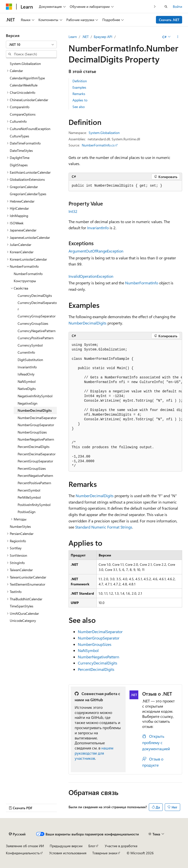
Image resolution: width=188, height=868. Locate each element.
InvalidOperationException (91, 276)
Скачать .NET (169, 20)
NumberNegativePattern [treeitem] (36, 439)
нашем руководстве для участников (94, 753)
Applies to (80, 100)
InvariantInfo (98, 228)
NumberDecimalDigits (88, 323)
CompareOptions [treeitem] (23, 114)
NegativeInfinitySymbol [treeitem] (35, 396)
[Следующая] (155, 6)
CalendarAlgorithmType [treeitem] (27, 78)
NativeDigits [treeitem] (27, 389)
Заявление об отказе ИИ (25, 846)
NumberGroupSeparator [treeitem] (36, 425)
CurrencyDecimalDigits (98, 663)
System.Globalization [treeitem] (25, 64)
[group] (125, 406)
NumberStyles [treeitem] (20, 526)
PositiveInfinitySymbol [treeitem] (34, 505)
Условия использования (68, 853)
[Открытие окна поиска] (166, 7)
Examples (79, 87)
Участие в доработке (121, 846)
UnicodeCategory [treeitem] (23, 621)
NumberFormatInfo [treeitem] (28, 274)
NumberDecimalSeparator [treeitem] (37, 418)
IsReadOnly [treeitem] (26, 374)
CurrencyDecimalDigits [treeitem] (35, 295)
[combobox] (31, 45)
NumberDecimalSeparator (100, 632)
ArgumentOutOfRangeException (96, 251)
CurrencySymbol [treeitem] (30, 345)
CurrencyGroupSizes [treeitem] (33, 323)
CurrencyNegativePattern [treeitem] (37, 331)
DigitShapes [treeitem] (19, 165)
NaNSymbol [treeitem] (27, 381)
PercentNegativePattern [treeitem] (35, 476)
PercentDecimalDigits (96, 669)
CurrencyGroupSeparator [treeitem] (37, 316)
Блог (92, 846)
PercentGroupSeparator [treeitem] (35, 461)
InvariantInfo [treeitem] (27, 367)
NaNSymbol (88, 650)
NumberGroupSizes (95, 644)
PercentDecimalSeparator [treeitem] (37, 454)
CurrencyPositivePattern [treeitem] (36, 338)
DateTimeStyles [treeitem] (21, 151)
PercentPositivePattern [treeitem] (34, 483)
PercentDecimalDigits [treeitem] (34, 447)
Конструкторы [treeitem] (25, 281)
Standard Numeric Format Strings (104, 527)
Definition (80, 81)
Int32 (73, 211)
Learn (73, 37)
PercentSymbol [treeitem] (29, 490)
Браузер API (103, 37)
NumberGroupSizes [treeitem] (32, 432)
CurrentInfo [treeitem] (26, 352)
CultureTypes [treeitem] (19, 136)
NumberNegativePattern (99, 657)
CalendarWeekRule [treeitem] (24, 85)
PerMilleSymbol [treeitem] (29, 497)
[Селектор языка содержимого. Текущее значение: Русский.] (17, 834)
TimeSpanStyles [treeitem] (22, 606)
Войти (177, 6)
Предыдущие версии (66, 846)
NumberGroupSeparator (99, 638)
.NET (85, 37)
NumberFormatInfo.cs (98, 145)
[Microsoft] (9, 7)
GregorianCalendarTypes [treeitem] (28, 194)
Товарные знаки (105, 853)
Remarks (79, 94)
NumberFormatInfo (142, 283)
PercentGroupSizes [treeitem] (32, 468)
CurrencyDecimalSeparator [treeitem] (37, 306)
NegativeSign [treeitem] (28, 403)
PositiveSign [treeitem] (27, 512)
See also (79, 107)
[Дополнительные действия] (178, 37)
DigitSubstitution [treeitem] (30, 360)
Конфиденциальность (23, 853)
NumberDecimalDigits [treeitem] (35, 410)
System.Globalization (104, 133)
